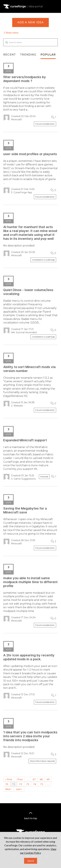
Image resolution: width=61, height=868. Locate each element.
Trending (28, 55)
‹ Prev (20, 779)
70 (7, 784)
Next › (9, 789)
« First (9, 779)
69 (48, 779)
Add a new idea (31, 22)
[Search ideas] (30, 42)
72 (21, 784)
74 (35, 784)
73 (28, 784)
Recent (10, 55)
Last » (19, 789)
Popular (48, 55)
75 (42, 784)
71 (14, 784)
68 (41, 779)
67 (34, 779)
